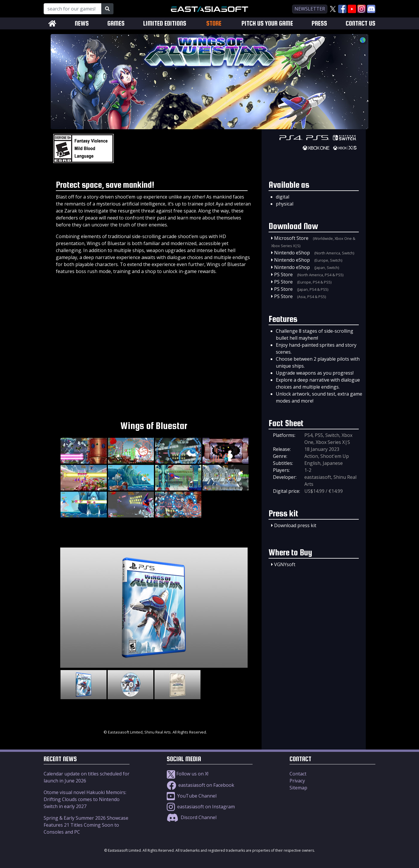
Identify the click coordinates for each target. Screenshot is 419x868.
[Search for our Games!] (73, 9)
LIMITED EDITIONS (165, 23)
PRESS (319, 23)
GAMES (116, 23)
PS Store (283, 274)
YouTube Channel (192, 796)
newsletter (310, 9)
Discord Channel (192, 817)
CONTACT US (361, 23)
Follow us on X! (188, 774)
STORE (214, 23)
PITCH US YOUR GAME (267, 23)
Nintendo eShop (292, 253)
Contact (298, 774)
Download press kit (295, 525)
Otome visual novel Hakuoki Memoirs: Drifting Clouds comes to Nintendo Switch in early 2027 (85, 799)
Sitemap (298, 788)
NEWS (82, 23)
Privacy (297, 781)
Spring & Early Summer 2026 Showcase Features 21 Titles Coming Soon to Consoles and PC (86, 825)
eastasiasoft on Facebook (200, 785)
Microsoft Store (291, 238)
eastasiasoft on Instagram (201, 807)
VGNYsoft (285, 564)
